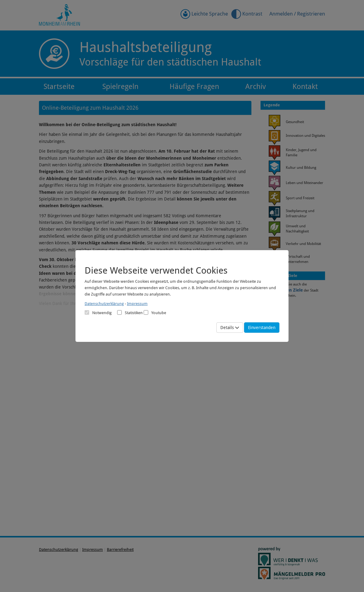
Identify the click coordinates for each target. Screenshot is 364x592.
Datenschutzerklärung (104, 304)
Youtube (155, 313)
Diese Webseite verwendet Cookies (156, 270)
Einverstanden (262, 328)
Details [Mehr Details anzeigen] (230, 328)
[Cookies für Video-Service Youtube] (146, 312)
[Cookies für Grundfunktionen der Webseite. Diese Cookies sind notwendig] (98, 313)
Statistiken (130, 313)
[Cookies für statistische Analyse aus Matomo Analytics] (119, 312)
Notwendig (98, 313)
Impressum (137, 304)
